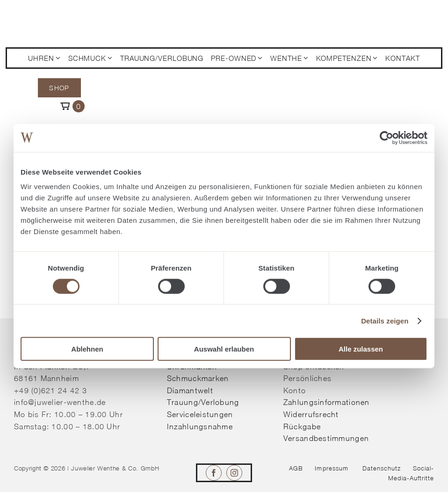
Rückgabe (302, 426)
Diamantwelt (190, 390)
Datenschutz (382, 468)
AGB (296, 468)
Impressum (331, 468)
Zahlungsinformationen (327, 402)
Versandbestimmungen (326, 438)
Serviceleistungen (200, 414)
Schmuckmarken (198, 378)
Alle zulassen (361, 349)
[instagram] (234, 473)
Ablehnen (87, 349)
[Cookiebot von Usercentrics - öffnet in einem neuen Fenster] (387, 138)
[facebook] (214, 473)
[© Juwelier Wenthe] (60, 13)
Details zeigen (385, 320)
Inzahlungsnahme (200, 426)
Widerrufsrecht (311, 414)
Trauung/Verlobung (203, 402)
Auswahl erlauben (224, 349)
